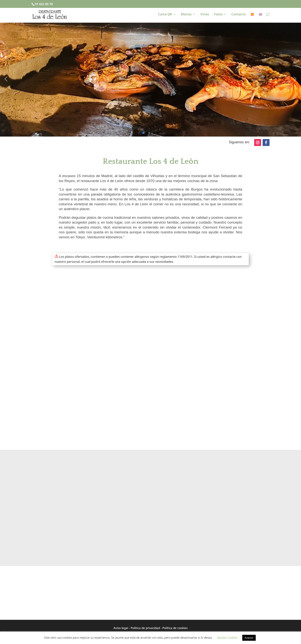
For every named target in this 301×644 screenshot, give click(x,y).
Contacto (239, 15)
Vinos (205, 15)
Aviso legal (121, 628)
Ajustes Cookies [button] (227, 637)
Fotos (218, 15)
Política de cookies (175, 628)
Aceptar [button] (249, 638)
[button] (6, 79)
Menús (186, 15)
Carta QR (165, 15)
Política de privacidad (145, 628)
